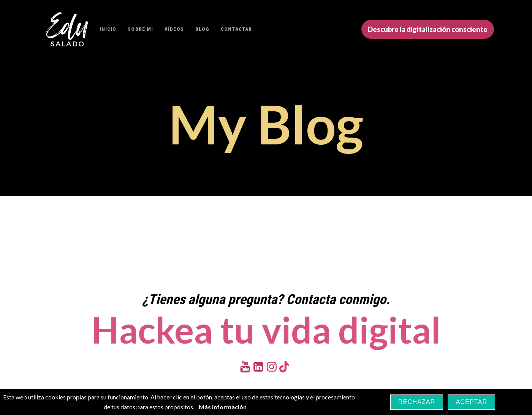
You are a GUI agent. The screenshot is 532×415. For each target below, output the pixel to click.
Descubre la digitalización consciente (428, 29)
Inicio (108, 29)
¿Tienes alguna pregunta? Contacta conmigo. (266, 299)
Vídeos (174, 29)
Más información (223, 407)
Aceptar (471, 402)
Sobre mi (140, 29)
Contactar (236, 29)
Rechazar (417, 402)
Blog (202, 29)
